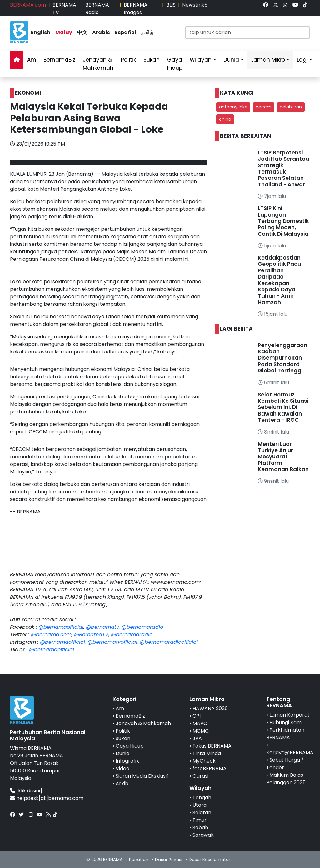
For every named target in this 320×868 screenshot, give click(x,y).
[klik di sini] (29, 791)
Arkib (122, 783)
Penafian (139, 860)
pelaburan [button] (291, 107)
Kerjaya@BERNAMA (290, 752)
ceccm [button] (264, 107)
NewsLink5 (195, 5)
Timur (200, 820)
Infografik (127, 761)
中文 (82, 32)
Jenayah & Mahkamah (98, 64)
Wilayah (201, 60)
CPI (197, 716)
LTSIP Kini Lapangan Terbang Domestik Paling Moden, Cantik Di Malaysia (283, 221)
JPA (197, 738)
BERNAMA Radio (97, 9)
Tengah (202, 797)
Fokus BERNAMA (212, 746)
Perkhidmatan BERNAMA (285, 734)
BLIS (171, 5)
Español (126, 32)
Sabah (200, 828)
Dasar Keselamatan (210, 860)
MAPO (200, 723)
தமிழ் (147, 32)
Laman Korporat (290, 715)
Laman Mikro (268, 60)
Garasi (200, 776)
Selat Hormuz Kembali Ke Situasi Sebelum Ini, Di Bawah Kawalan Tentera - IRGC (283, 407)
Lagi (302, 60)
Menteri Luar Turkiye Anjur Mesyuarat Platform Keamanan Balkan (283, 457)
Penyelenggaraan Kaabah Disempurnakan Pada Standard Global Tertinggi (282, 358)
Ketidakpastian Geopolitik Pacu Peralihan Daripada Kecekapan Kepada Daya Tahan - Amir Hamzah (279, 280)
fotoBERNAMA (210, 768)
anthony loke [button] (233, 107)
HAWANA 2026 (210, 708)
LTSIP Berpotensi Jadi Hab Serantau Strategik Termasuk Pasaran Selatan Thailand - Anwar (283, 169)
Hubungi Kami (286, 722)
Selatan (202, 812)
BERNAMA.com (28, 5)
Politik (128, 60)
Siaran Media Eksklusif (142, 776)
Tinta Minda (207, 753)
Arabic (101, 32)
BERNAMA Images (136, 9)
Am (32, 60)
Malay (64, 32)
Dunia (231, 60)
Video (122, 768)
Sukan (152, 60)
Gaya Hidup (175, 64)
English (41, 32)
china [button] (225, 119)
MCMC (201, 731)
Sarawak (203, 835)
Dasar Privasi (169, 860)
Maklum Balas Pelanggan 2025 (286, 779)
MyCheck (204, 761)
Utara (200, 805)
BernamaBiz (59, 60)
